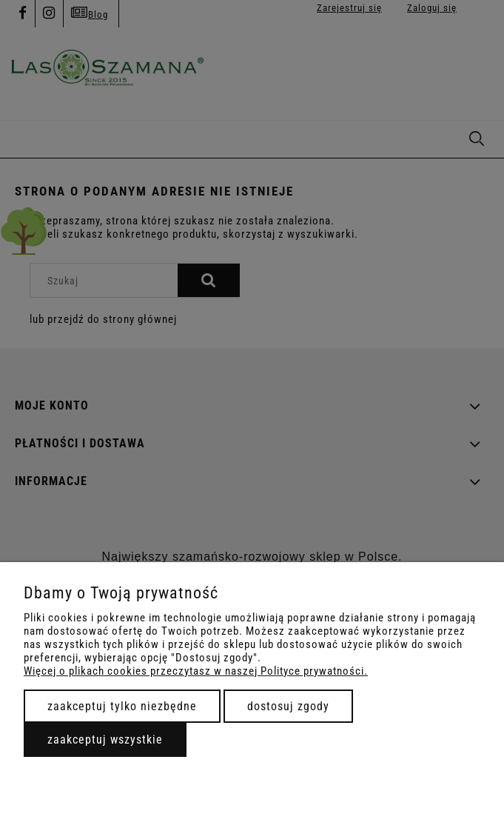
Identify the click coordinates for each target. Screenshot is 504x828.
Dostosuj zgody (288, 706)
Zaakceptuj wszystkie (105, 739)
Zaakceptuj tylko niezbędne (122, 706)
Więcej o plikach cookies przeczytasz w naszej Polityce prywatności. (196, 671)
